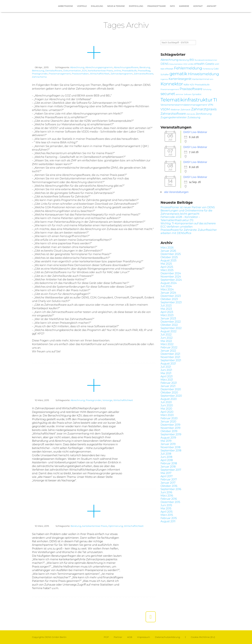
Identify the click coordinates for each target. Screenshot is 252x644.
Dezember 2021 (170, 354)
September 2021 (171, 360)
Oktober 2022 (169, 325)
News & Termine (116, 6)
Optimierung (116, 526)
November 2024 (171, 277)
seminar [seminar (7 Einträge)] (179, 94)
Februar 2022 (169, 347)
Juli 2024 (166, 286)
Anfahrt (212, 6)
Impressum (144, 637)
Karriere (184, 6)
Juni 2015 (166, 505)
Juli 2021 (166, 367)
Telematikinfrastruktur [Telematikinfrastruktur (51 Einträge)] (187, 100)
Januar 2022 (168, 351)
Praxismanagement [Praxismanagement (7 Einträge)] (170, 89)
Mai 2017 (166, 473)
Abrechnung (77, 67)
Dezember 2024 (171, 273)
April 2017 (167, 476)
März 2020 (167, 415)
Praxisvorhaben (80, 74)
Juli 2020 (166, 402)
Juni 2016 (166, 492)
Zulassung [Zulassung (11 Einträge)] (194, 117)
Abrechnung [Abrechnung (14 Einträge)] (169, 60)
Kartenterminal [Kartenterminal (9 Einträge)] (201, 79)
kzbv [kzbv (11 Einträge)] (187, 84)
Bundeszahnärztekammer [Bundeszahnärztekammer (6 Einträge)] (206, 60)
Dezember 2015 (170, 502)
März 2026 (167, 248)
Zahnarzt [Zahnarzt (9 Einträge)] (185, 110)
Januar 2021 (168, 386)
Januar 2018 (168, 467)
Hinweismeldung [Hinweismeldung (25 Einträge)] (203, 74)
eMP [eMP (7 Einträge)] (217, 64)
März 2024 (167, 289)
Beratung (145, 67)
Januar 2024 (168, 293)
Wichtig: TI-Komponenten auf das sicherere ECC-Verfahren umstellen (188, 225)
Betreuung (38, 71)
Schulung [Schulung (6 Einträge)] (207, 89)
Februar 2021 (169, 383)
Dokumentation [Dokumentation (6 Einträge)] (176, 64)
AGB (130, 637)
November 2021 (170, 357)
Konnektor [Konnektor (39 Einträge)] (172, 84)
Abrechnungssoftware (126, 67)
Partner (118, 637)
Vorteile (82, 6)
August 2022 (169, 331)
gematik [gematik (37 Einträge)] (178, 74)
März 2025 (167, 270)
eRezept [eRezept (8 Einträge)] (169, 69)
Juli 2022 (166, 335)
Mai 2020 (166, 409)
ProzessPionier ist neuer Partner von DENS (188, 207)
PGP (106, 637)
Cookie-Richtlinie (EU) (203, 637)
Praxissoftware (157, 6)
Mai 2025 (166, 264)
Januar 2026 (168, 251)
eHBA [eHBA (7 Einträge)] (191, 64)
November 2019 (170, 428)
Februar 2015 (169, 518)
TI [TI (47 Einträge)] (215, 100)
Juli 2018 (166, 454)
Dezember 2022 (171, 322)
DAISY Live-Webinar (195, 132)
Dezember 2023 (171, 296)
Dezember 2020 (171, 389)
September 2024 (171, 280)
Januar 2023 (168, 318)
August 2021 (168, 364)
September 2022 (171, 328)
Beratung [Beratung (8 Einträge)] (184, 60)
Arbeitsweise (65, 6)
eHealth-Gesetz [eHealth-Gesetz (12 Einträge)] (204, 64)
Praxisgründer (40, 74)
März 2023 (167, 315)
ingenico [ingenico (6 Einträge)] (164, 79)
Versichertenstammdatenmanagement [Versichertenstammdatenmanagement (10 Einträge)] (184, 105)
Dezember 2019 (170, 425)
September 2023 (171, 302)
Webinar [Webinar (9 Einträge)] (175, 110)
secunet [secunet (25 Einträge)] (168, 94)
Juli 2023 (166, 306)
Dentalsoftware (54, 71)
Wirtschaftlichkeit (100, 74)
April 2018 (167, 460)
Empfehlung (136, 6)
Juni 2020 (167, 405)
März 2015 (167, 515)
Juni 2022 (167, 338)
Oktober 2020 (169, 393)
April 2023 (167, 312)
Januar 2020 (168, 422)
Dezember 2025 (171, 254)
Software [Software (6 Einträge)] (188, 94)
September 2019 (171, 434)
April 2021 (167, 376)
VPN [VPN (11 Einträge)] (210, 105)
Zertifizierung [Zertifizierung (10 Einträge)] (204, 114)
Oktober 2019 (169, 431)
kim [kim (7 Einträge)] (212, 79)
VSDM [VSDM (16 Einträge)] (165, 109)
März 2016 (167, 496)
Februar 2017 (169, 479)
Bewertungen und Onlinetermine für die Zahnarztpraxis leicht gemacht (186, 212)
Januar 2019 (168, 444)
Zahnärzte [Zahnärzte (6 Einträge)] (191, 114)
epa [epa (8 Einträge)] (162, 69)
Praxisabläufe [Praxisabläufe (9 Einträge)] (202, 85)
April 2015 (167, 512)
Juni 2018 (166, 457)
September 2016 (171, 489)
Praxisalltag (144, 71)
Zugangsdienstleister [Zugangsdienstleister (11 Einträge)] (174, 117)
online (117, 71)
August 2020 (169, 399)
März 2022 (167, 344)
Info (172, 6)
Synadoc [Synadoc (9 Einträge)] (197, 94)
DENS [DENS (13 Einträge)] (165, 64)
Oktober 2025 (169, 257)
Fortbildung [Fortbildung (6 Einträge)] (208, 69)
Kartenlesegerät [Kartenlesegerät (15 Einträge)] (180, 79)
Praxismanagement (60, 74)
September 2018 (171, 451)
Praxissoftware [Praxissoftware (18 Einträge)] (191, 89)
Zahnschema (39, 77)
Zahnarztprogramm (122, 74)
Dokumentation (72, 71)
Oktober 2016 (169, 486)
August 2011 (168, 521)
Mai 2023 (166, 309)
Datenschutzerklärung (167, 637)
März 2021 (167, 380)
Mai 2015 (166, 508)
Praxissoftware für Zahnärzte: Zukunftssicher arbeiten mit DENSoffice (189, 231)
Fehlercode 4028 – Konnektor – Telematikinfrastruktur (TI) (180, 219)
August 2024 (169, 283)
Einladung (97, 6)
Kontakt (198, 6)
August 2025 (169, 260)
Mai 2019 (166, 441)
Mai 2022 (166, 341)
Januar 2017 (168, 483)
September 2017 (171, 470)
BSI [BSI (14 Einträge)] (192, 60)
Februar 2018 (169, 463)
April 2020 (167, 412)
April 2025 (167, 267)
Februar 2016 (169, 499)
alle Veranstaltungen (176, 192)
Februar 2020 (169, 418)
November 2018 (171, 447)
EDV (85, 71)
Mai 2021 (166, 373)
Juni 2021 (166, 370)
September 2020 (171, 396)
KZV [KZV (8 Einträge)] (192, 85)
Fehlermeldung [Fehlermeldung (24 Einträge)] (188, 68)
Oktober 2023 (169, 299)
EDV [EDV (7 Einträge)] (186, 64)
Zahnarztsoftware (143, 74)
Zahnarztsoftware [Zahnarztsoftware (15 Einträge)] (173, 114)
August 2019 (168, 438)
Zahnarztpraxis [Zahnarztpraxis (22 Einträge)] (204, 109)
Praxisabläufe (129, 71)
